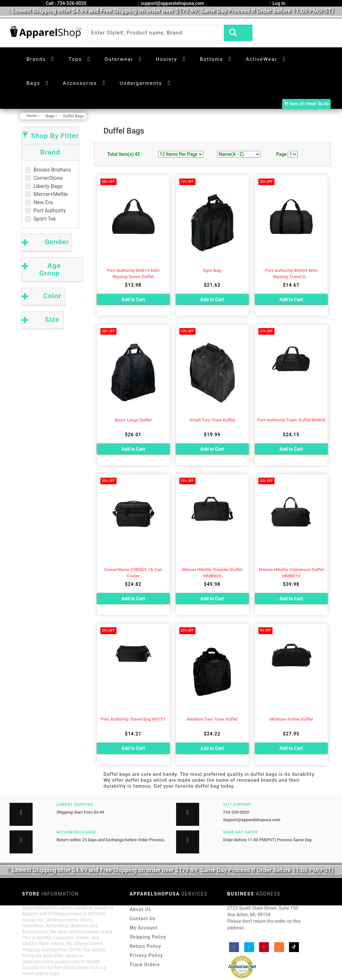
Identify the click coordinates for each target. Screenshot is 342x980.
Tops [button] (75, 59)
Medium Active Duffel (291, 719)
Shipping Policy (148, 937)
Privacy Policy (146, 955)
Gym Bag (212, 270)
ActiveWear (262, 59)
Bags (34, 83)
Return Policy (145, 946)
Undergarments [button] (141, 83)
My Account (144, 928)
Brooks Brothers (48, 170)
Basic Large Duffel (133, 420)
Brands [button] (36, 59)
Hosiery (166, 59)
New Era (39, 202)
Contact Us (143, 919)
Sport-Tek (40, 219)
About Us (140, 909)
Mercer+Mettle (46, 194)
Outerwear (119, 59)
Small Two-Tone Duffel (212, 420)
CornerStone (44, 178)
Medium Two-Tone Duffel (212, 719)
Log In (277, 3)
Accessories (80, 83)
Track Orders (145, 965)
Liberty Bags (44, 186)
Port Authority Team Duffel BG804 (291, 420)
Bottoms (211, 59)
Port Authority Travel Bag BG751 (133, 719)
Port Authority (46, 211)
